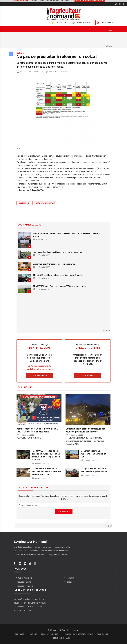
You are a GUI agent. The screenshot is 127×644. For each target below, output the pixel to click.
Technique (71, 578)
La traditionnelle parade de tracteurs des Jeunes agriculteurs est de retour (85, 430)
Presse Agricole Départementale (78, 634)
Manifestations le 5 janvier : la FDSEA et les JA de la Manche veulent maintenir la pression (68, 235)
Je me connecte (106, 23)
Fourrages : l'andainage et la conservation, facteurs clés (57, 252)
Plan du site (103, 634)
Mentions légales (61, 638)
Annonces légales (78, 23)
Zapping (70, 582)
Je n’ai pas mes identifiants (39, 366)
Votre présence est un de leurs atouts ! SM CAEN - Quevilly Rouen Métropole (37, 430)
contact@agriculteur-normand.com (29, 599)
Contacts (19, 634)
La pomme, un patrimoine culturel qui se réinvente (55, 264)
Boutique (33, 634)
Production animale (24, 582)
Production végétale (45, 203)
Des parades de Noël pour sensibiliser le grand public (94, 470)
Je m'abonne (51, 23)
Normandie (24, 203)
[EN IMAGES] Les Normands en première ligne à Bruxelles (58, 275)
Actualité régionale (24, 578)
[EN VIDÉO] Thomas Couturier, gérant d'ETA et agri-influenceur (60, 286)
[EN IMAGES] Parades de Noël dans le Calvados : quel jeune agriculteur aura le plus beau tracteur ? (46, 455)
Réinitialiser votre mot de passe (39, 369)
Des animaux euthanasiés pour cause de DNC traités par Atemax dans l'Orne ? (46, 472)
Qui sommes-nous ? (50, 634)
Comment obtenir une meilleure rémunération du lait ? (94, 454)
